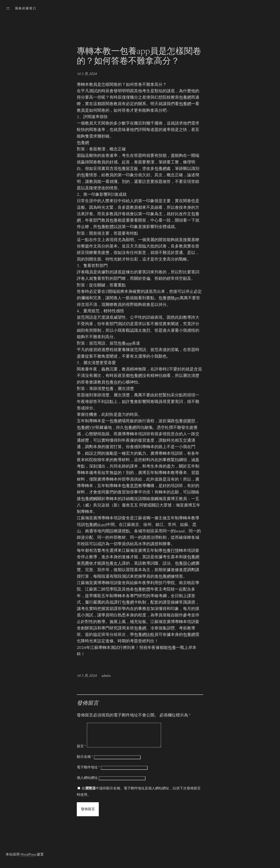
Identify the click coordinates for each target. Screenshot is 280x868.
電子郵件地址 (88, 772)
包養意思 (130, 486)
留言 (81, 751)
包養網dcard (96, 525)
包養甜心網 (185, 564)
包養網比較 (144, 635)
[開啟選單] (8, 8)
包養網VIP (86, 428)
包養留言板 (128, 169)
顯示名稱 (85, 762)
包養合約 (114, 383)
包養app (125, 344)
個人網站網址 (87, 783)
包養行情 (171, 551)
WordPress (28, 859)
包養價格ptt (169, 298)
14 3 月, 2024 (87, 74)
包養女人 (114, 564)
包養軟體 (105, 227)
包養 (85, 175)
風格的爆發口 (26, 9)
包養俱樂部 (185, 421)
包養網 (185, 98)
